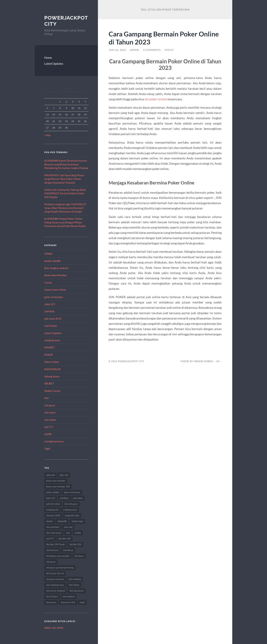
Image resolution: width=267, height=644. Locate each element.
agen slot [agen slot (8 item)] (64, 475)
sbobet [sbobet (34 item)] (49, 521)
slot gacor (50, 405)
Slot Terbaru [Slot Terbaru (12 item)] (52, 596)
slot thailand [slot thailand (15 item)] (69, 596)
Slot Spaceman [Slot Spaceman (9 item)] (77, 591)
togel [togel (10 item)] (82, 602)
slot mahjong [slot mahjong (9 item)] (75, 579)
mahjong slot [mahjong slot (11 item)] (52, 510)
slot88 (48, 434)
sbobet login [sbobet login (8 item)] (77, 521)
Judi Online (51, 326)
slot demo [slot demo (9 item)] (79, 556)
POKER (49, 355)
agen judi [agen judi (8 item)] (50, 475)
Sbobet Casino (52, 391)
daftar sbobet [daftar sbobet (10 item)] (53, 492)
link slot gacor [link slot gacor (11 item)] (71, 504)
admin (135, 50)
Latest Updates (54, 64)
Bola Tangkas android (56, 268)
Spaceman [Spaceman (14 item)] (51, 602)
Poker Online (52, 362)
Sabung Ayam (52, 376)
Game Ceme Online (55, 290)
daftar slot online (54, 628)
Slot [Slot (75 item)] (68, 533)
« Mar (48, 135)
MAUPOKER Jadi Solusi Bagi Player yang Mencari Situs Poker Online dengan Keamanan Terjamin (64, 179)
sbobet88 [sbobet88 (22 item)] (62, 521)
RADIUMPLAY (52, 369)
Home (48, 58)
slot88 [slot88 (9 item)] (78, 533)
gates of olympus (54, 297)
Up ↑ (219, 361)
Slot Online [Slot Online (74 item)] (74, 585)
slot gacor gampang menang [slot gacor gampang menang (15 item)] (60, 568)
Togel (47, 449)
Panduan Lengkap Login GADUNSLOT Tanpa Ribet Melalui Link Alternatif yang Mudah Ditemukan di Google (65, 208)
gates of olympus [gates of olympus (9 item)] (72, 492)
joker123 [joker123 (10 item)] (51, 498)
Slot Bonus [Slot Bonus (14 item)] (68, 550)
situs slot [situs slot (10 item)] (68, 527)
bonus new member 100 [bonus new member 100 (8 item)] (58, 486)
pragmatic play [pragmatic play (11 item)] (72, 515)
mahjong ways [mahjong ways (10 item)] (70, 510)
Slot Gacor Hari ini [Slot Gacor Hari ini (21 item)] (55, 573)
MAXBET (50, 347)
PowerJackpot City (131, 361)
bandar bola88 (52, 261)
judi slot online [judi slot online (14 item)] (53, 504)
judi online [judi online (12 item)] (78, 498)
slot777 (49, 427)
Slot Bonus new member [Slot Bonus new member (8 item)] (58, 556)
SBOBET (49, 383)
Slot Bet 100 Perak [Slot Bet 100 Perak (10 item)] (55, 544)
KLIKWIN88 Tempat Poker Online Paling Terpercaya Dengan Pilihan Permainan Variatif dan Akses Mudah (65, 222)
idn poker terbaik (156, 99)
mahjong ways (52, 340)
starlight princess (54, 441)
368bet (48, 254)
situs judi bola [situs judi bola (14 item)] (53, 527)
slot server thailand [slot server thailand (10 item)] (56, 591)
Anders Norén (203, 361)
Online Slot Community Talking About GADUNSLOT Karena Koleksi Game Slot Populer (65, 193)
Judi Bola (49, 311)
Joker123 (50, 304)
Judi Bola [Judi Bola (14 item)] (64, 498)
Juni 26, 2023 (117, 50)
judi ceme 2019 (53, 319)
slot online (50, 420)
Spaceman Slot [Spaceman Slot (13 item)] (68, 602)
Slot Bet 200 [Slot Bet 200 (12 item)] (75, 544)
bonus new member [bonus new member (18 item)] (56, 481)
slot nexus (50, 412)
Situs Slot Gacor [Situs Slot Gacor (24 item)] (54, 533)
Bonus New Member (56, 275)
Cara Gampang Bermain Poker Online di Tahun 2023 (164, 38)
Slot (46, 398)
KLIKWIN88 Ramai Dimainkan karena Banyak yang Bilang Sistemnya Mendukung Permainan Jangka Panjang (66, 164)
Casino (48, 282)
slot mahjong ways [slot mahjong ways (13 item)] (55, 585)
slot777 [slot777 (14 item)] (50, 539)
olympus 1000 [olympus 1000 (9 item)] (53, 515)
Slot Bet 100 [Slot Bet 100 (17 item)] (65, 539)
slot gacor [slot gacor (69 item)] (51, 562)
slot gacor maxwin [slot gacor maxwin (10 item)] (55, 579)
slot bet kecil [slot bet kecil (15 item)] (52, 550)
